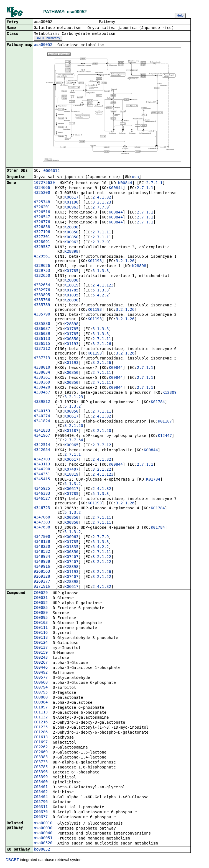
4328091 (42, 242)
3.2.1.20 (74, 426)
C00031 (41, 598)
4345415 (42, 479)
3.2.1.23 (102, 203)
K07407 (71, 470)
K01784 (158, 402)
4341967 (42, 436)
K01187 (165, 422)
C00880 (41, 698)
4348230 (42, 547)
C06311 (41, 807)
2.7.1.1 (154, 183)
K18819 (71, 286)
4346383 (42, 494)
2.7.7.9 (100, 208)
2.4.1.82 (102, 198)
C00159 (41, 653)
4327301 (42, 237)
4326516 (42, 212)
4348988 (42, 562)
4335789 (42, 305)
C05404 (41, 797)
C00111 (41, 628)
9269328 (42, 577)
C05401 (41, 787)
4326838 (42, 227)
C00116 (41, 633)
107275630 (44, 183)
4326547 (42, 217)
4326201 (42, 207)
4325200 (42, 193)
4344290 (42, 470)
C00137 (41, 648)
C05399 (41, 777)
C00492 (41, 673)
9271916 (42, 587)
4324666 (42, 188)
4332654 (42, 285)
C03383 (41, 757)
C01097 (41, 708)
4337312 (42, 349)
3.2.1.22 (102, 470)
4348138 (42, 542)
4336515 (42, 344)
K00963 (71, 208)
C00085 (41, 608)
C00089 (41, 613)
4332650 (42, 276)
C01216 (41, 723)
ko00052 (42, 850)
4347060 (42, 518)
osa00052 (43, 45)
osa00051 (43, 838)
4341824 (42, 421)
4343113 (42, 465)
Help (180, 15)
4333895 (42, 295)
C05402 (41, 792)
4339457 (42, 393)
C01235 (41, 728)
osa (135, 177)
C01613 (41, 737)
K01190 (71, 203)
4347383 (42, 523)
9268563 (42, 572)
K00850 (71, 233)
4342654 (42, 450)
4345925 (42, 489)
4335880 (42, 324)
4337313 (42, 358)
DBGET (12, 860)
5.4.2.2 (100, 296)
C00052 (41, 603)
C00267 (41, 663)
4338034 (42, 373)
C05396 (41, 772)
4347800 (42, 537)
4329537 (42, 247)
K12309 (170, 393)
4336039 (42, 334)
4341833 (42, 431)
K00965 (71, 445)
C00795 (41, 693)
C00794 (41, 688)
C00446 (41, 668)
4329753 (42, 271)
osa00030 (43, 828)
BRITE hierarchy (48, 39)
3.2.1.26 (125, 261)
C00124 (41, 643)
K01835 (71, 296)
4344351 (42, 475)
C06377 (41, 817)
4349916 (42, 567)
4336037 (42, 329)
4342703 (42, 460)
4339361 (42, 378)
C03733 (41, 762)
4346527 (42, 499)
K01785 (71, 271)
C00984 (41, 703)
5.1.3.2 (72, 407)
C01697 (41, 742)
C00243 (41, 658)
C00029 (41, 593)
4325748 (42, 202)
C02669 (41, 752)
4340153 (42, 411)
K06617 (71, 198)
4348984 (42, 557)
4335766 (42, 300)
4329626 (42, 266)
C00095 (41, 618)
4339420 (42, 388)
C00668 (41, 683)
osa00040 (43, 833)
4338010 (42, 368)
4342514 (42, 445)
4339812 (42, 402)
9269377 (42, 582)
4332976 (42, 290)
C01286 (41, 733)
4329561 (42, 257)
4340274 (42, 416)
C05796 (41, 802)
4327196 (42, 232)
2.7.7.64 (74, 440)
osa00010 (43, 823)
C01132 (41, 718)
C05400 (41, 782)
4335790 (42, 315)
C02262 (41, 747)
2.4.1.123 (103, 286)
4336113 (42, 339)
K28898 (71, 228)
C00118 (41, 638)
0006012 (51, 171)
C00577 (41, 678)
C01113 (41, 713)
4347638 (42, 528)
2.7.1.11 (102, 233)
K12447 (165, 436)
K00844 (125, 183)
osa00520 (43, 843)
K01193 (95, 261)
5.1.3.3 (100, 271)
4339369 (42, 383)
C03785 (41, 767)
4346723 (42, 508)
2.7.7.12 (102, 445)
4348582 (42, 552)
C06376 (41, 812)
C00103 (41, 623)
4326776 (42, 222)
